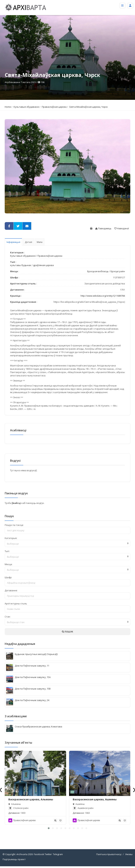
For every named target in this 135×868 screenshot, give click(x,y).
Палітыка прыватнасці (109, 854)
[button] (49, 828)
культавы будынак (21, 265)
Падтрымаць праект (14, 859)
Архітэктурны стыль (16, 603)
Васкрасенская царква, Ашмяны (95, 799)
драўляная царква (43, 265)
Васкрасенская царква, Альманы (31, 799)
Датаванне (11, 590)
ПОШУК (67, 632)
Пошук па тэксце (14, 525)
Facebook (39, 854)
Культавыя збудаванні (26, 107)
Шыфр (8, 577)
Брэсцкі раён (118, 271)
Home (8, 107)
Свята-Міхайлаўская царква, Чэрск (88, 107)
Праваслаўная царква (54, 107)
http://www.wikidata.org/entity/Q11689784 (103, 296)
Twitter (48, 854)
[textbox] (67, 544)
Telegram (58, 854)
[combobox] (67, 543)
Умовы (129, 854)
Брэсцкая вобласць (98, 271)
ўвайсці (17, 503)
